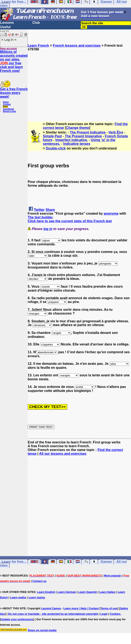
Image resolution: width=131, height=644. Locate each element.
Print (5, 107)
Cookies (115, 614)
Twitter (39, 210)
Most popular (113, 576)
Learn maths (18, 597)
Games (106, 562)
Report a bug (9, 111)
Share (50, 210)
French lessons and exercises (77, 46)
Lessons (7, 23)
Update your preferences (17, 619)
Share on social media (42, 630)
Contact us (39, 581)
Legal (104, 614)
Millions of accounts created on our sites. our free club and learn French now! (14, 61)
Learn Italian (107, 592)
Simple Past (52, 136)
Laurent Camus (51, 608)
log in (48, 229)
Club (36, 23)
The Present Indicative (88, 132)
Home (6, 102)
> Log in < (9, 39)
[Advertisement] (79, 81)
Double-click (56, 148)
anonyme (111, 214)
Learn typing (37, 597)
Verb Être (116, 132)
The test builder (40, 217)
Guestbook (8, 109)
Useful (5, 27)
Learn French (38, 46)
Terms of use (109, 608)
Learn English (46, 592)
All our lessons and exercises (63, 454)
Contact (7, 104)
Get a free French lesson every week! (14, 93)
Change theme (77, 128)
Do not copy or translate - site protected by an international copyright (53, 614)
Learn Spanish (88, 592)
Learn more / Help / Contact (81, 608)
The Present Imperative (83, 136)
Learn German (67, 592)
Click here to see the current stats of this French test (70, 221)
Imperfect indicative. (72, 140)
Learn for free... (14, 562)
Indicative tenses (77, 144)
